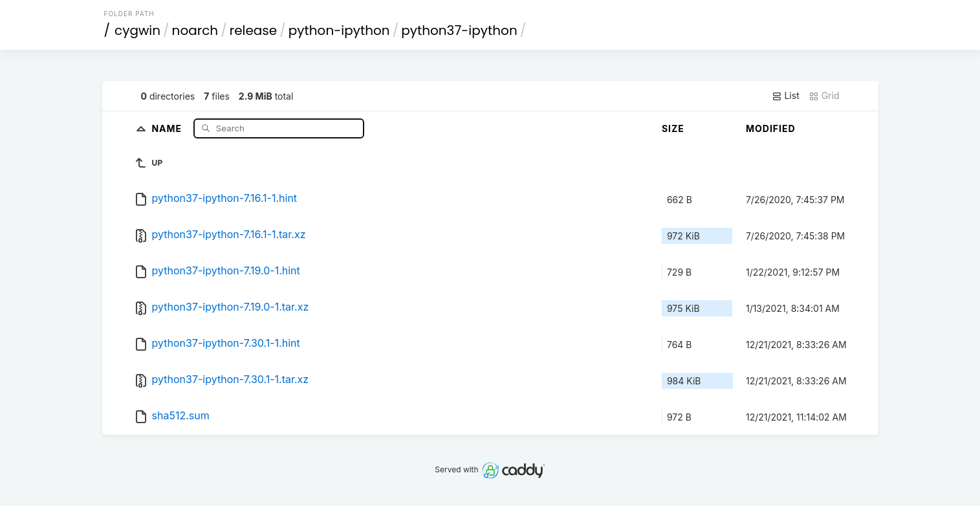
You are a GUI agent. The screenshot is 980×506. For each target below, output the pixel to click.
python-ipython (339, 30)
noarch (195, 30)
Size (673, 128)
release (254, 30)
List (786, 96)
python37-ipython (459, 30)
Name (168, 128)
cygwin (137, 30)
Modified (771, 128)
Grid (824, 96)
